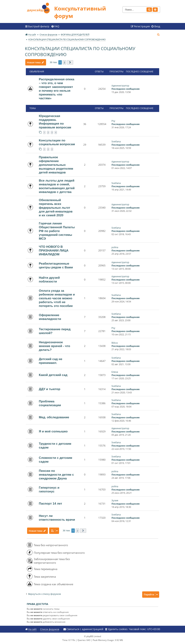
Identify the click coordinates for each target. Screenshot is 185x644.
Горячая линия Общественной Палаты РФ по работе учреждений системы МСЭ (57, 231)
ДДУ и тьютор (50, 389)
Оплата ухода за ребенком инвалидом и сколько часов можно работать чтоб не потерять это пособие (57, 298)
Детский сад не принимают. (51, 361)
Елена (115, 372)
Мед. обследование (54, 417)
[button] (70, 62)
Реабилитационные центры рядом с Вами (56, 265)
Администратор (120, 86)
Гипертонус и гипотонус (49, 489)
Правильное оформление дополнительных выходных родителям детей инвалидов (56, 165)
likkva (115, 343)
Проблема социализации (50, 403)
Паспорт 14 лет (50, 503)
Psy (113, 121)
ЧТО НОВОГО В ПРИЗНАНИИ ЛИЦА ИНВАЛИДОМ (54, 250)
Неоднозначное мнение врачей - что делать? (54, 346)
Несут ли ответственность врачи (57, 518)
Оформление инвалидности (50, 317)
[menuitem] (55, 26)
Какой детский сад (53, 375)
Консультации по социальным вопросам (57, 142)
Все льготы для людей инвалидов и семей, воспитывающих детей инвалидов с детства (57, 186)
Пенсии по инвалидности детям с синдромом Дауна (56, 475)
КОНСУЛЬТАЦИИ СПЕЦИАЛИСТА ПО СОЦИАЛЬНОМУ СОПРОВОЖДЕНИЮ (80, 51)
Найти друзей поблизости (49, 280)
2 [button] (64, 62)
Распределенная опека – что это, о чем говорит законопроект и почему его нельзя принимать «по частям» (57, 89)
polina (115, 247)
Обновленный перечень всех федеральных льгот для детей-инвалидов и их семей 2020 (56, 208)
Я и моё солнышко (53, 431)
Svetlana (116, 141)
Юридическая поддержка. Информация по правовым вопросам (55, 122)
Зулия (115, 500)
